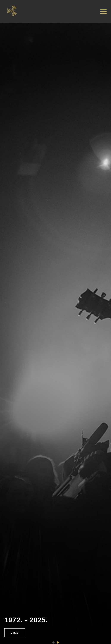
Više (15, 633)
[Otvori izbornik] (103, 11)
